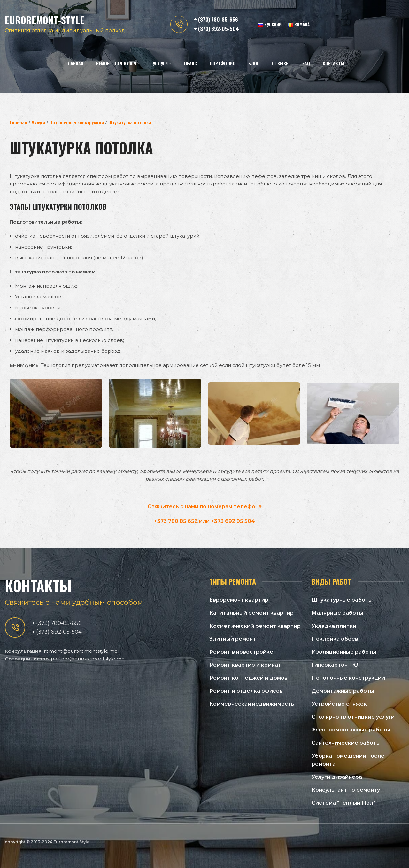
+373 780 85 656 (176, 521)
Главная (18, 122)
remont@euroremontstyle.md (81, 651)
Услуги (38, 122)
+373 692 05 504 (233, 521)
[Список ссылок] (256, 600)
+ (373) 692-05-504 (216, 30)
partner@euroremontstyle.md (88, 659)
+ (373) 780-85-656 (216, 21)
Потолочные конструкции (77, 122)
